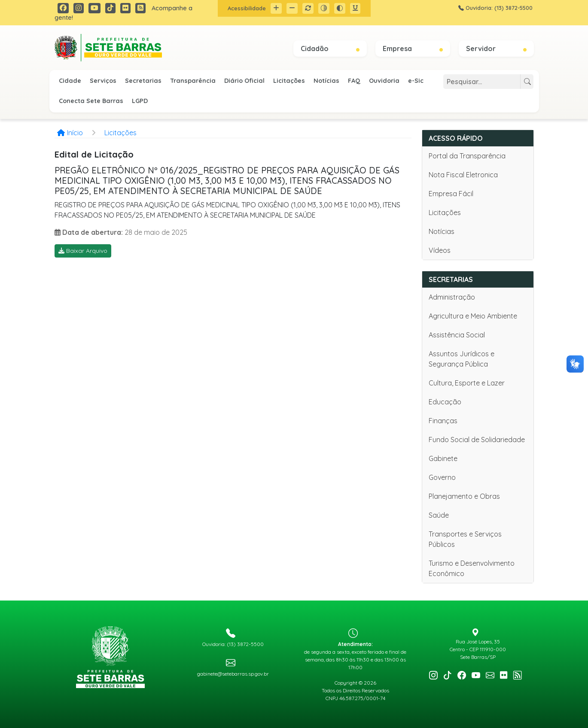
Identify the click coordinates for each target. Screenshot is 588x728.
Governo (442, 477)
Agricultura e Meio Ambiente (473, 316)
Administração (452, 297)
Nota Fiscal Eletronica (463, 175)
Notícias (326, 81)
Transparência (193, 81)
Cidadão (330, 49)
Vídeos (440, 250)
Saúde (439, 515)
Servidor (496, 49)
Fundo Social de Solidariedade (477, 440)
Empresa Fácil (451, 194)
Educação (445, 402)
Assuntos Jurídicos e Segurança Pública (462, 359)
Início (70, 133)
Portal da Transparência (467, 156)
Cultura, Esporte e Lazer (467, 383)
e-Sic (416, 81)
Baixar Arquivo (83, 251)
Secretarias (143, 81)
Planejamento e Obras (464, 496)
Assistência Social (457, 335)
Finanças (443, 421)
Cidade (70, 81)
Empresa (413, 49)
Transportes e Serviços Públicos (465, 539)
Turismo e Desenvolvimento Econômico (472, 568)
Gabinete (443, 458)
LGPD (140, 101)
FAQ (354, 81)
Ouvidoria (384, 81)
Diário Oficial (244, 81)
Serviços (103, 81)
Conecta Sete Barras (91, 101)
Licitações (289, 81)
